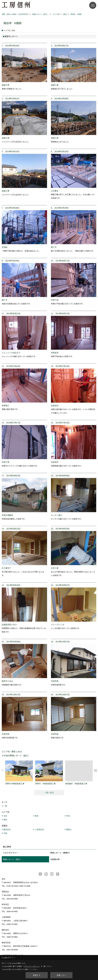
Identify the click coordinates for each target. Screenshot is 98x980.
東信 (37, 816)
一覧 (5, 806)
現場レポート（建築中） (61, 853)
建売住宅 (7, 829)
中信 (68, 816)
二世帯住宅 (39, 829)
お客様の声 (55, 859)
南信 (5, 820)
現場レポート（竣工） (12, 859)
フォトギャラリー (10, 853)
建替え (69, 829)
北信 (5, 816)
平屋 (5, 833)
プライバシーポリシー (32, 966)
